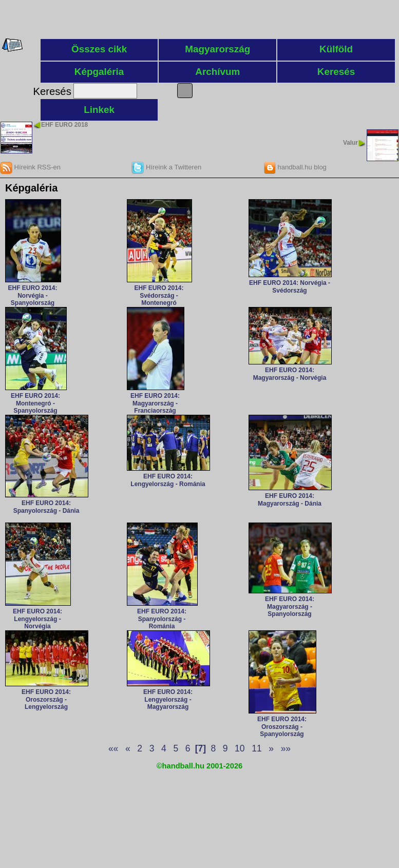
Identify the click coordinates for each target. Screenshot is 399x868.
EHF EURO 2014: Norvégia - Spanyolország (32, 295)
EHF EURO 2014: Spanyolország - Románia (162, 619)
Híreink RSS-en (30, 167)
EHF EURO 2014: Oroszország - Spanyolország (282, 727)
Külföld (336, 49)
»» (286, 748)
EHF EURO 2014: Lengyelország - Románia (168, 480)
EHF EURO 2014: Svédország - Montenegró (159, 295)
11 (256, 748)
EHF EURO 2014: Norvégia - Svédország (290, 286)
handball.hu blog (295, 167)
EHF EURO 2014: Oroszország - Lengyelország (46, 699)
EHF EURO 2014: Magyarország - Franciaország (155, 403)
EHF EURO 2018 (64, 125)
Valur (350, 143)
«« (113, 748)
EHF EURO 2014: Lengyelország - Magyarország (168, 699)
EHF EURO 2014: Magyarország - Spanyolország (290, 606)
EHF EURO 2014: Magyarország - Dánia (290, 499)
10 (240, 748)
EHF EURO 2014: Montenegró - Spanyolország (35, 403)
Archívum (217, 72)
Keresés (336, 72)
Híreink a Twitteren (166, 167)
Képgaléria (99, 72)
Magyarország (217, 49)
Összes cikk (99, 49)
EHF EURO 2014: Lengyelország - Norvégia (37, 619)
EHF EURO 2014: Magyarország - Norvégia (290, 374)
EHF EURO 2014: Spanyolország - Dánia (46, 507)
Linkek (99, 110)
